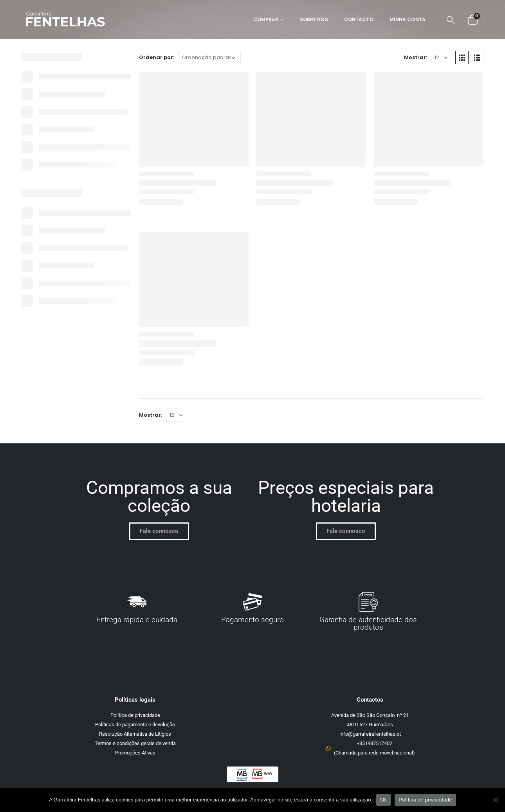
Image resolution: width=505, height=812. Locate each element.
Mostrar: (416, 57)
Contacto (359, 19)
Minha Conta (408, 19)
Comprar (266, 19)
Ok (383, 800)
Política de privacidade (425, 800)
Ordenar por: (157, 57)
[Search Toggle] (451, 20)
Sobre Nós (314, 19)
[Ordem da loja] (209, 58)
